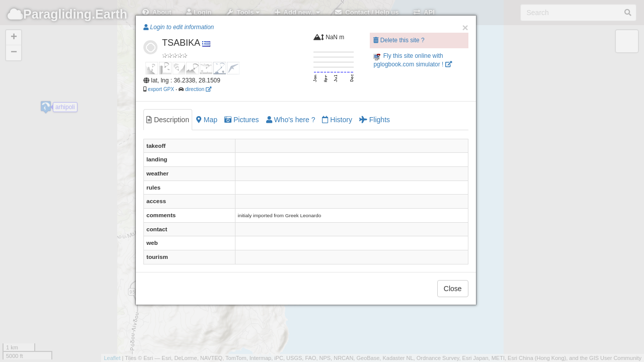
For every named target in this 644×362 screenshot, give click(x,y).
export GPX (161, 89)
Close (453, 289)
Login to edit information (179, 27)
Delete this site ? (399, 40)
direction (198, 89)
